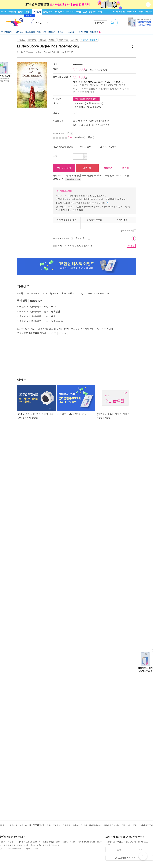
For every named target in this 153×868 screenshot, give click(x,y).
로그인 (115, 12)
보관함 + (126, 168)
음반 (85, 12)
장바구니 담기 (64, 168)
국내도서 (12, 12)
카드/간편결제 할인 (63, 147)
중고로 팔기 (83, 238)
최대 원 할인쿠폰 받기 (86, 99)
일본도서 (20, 32)
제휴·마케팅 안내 (80, 825)
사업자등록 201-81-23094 (27, 842)
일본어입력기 (100, 23)
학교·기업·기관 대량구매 (143, 825)
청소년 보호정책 (54, 825)
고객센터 (140, 12)
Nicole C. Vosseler (26, 52)
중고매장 (70, 12)
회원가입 (122, 12)
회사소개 (4, 825)
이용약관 (23, 825)
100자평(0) (80, 137)
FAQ (141, 850)
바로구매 (87, 168)
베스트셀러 (30, 32)
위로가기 (143, 857)
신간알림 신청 (36, 301)
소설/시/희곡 (35, 307)
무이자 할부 (87, 147)
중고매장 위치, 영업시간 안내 (131, 858)
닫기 (149, 4)
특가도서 (52, 32)
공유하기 (131, 46)
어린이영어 (83, 32)
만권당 (28, 12)
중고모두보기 (128, 230)
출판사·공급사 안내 (111, 825)
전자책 (21, 12)
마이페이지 (131, 12)
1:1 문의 (117, 850)
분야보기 (8, 32)
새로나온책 (42, 32)
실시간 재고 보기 (73, 179)
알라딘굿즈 (48, 12)
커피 (100, 12)
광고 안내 (126, 825)
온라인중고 (59, 12)
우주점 (78, 12)
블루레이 (92, 12)
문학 (46, 311)
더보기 (60, 321)
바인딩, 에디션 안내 (89, 40)
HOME (4, 11)
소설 (46, 307)
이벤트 (60, 32)
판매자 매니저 (95, 825)
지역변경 (105, 125)
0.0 (70, 137)
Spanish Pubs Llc (52, 52)
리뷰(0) (90, 137)
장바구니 (148, 12)
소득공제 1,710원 (110, 147)
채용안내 (14, 825)
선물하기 (108, 168)
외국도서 (37, 12)
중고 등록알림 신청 (63, 238)
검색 (112, 23)
